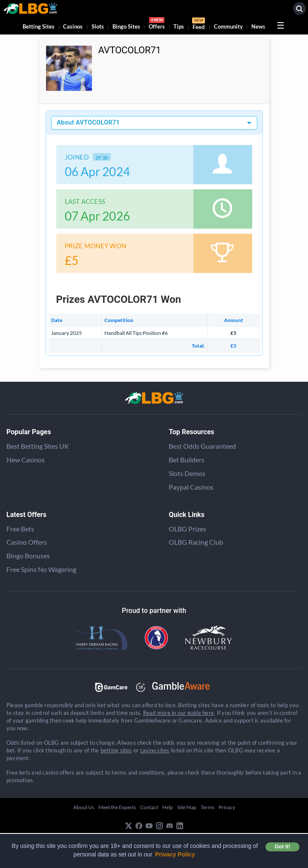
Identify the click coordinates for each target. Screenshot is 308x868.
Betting (39, 26)
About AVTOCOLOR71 (88, 123)
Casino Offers (27, 542)
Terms (207, 807)
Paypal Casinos (191, 487)
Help (168, 807)
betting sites (116, 750)
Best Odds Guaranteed (202, 446)
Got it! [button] (282, 847)
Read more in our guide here (178, 713)
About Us (84, 807)
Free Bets (20, 529)
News (258, 26)
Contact (149, 807)
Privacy (227, 807)
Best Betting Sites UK (38, 446)
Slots (98, 26)
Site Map (187, 807)
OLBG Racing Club (196, 542)
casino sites (155, 750)
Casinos (73, 26)
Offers (157, 25)
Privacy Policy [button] (175, 854)
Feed (199, 25)
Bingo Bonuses (28, 556)
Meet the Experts (117, 807)
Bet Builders (187, 460)
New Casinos (26, 460)
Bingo (126, 26)
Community (228, 26)
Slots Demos (187, 473)
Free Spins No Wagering (41, 569)
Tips (179, 26)
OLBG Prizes (187, 529)
